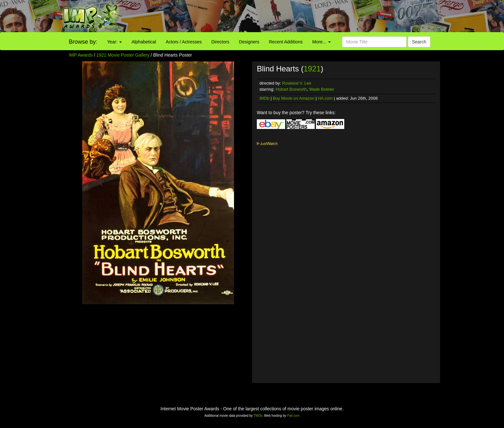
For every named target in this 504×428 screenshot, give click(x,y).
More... (322, 42)
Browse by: (83, 42)
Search (419, 42)
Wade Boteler (322, 89)
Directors (220, 42)
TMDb (258, 416)
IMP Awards (81, 55)
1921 (312, 69)
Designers (249, 42)
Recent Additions (286, 42)
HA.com (325, 98)
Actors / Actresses (184, 42)
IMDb (264, 98)
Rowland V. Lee (297, 83)
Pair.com (293, 416)
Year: (114, 42)
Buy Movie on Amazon (294, 98)
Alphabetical (144, 42)
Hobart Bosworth (291, 89)
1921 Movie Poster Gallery (123, 55)
